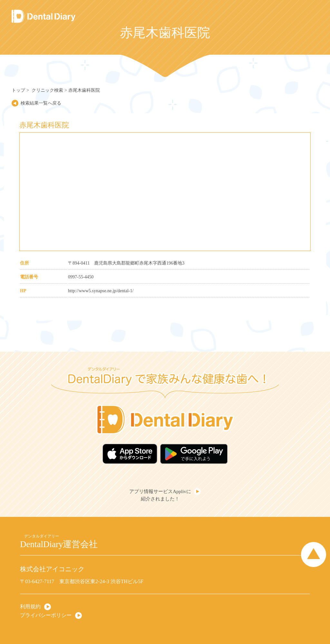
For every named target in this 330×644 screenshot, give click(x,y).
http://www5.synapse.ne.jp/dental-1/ (101, 291)
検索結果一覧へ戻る (41, 103)
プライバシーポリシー (46, 615)
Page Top (314, 555)
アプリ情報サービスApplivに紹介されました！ (160, 495)
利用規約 (30, 607)
